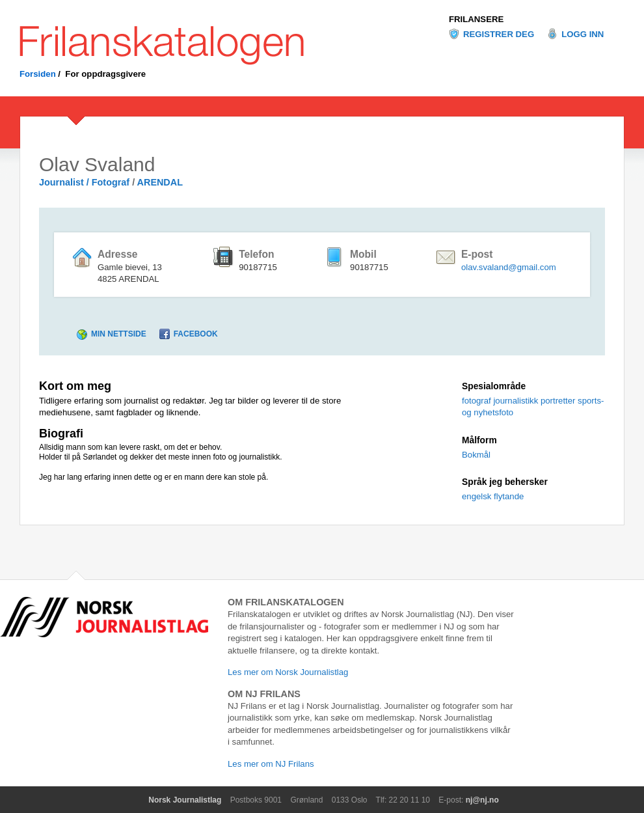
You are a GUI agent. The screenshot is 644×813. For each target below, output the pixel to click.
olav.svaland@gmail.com (509, 267)
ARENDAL (160, 182)
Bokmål (476, 455)
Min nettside (119, 334)
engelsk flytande (493, 496)
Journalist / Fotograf (84, 182)
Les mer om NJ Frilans (271, 764)
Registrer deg (499, 34)
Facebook (196, 334)
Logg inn (583, 34)
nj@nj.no (482, 800)
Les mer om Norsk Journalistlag (288, 672)
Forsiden (38, 74)
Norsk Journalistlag (185, 800)
